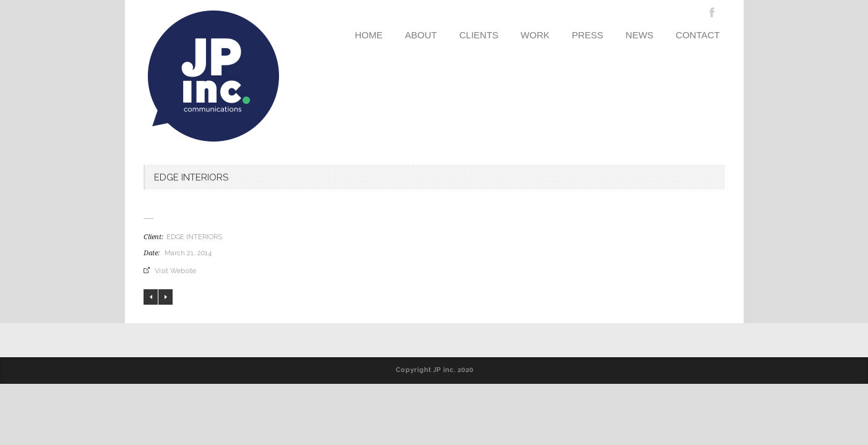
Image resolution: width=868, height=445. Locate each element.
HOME (369, 35)
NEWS (639, 35)
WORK (535, 35)
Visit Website (175, 271)
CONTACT (698, 35)
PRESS (587, 35)
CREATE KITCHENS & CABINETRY (165, 297)
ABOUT (421, 35)
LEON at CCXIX (151, 297)
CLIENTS (479, 35)
